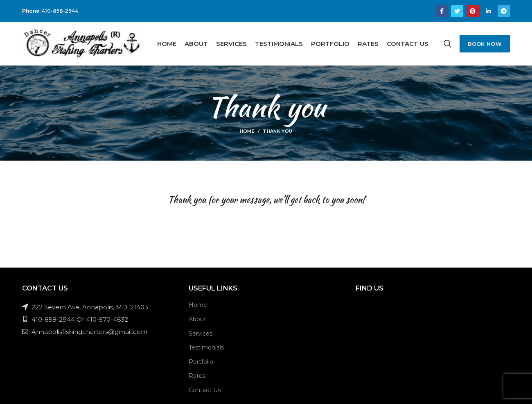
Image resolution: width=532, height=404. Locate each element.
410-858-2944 (60, 11)
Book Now (485, 44)
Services (201, 334)
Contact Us (205, 390)
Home (247, 131)
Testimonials (206, 347)
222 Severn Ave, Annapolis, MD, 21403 (85, 307)
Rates (197, 376)
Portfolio (201, 362)
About (197, 319)
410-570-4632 (107, 319)
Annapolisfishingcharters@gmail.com (85, 332)
